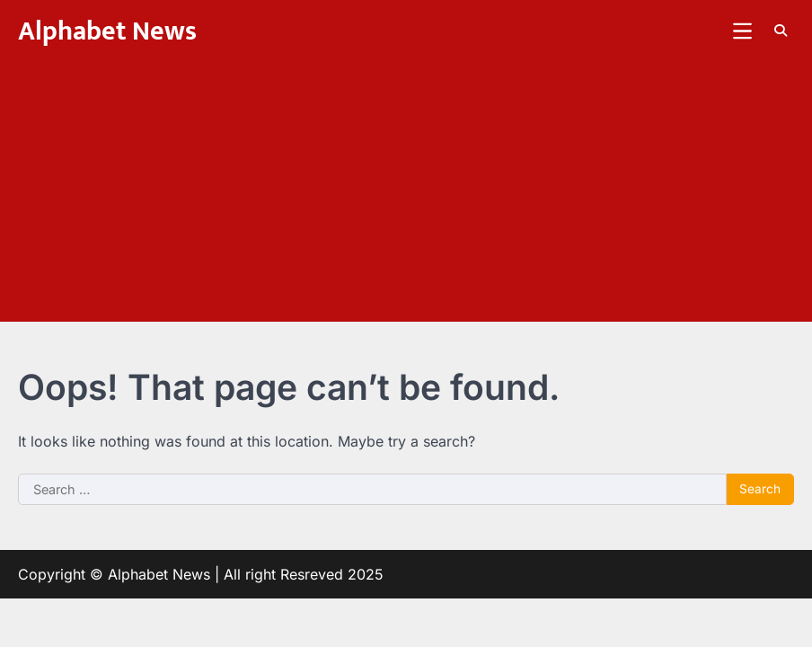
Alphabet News (107, 31)
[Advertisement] (406, 196)
